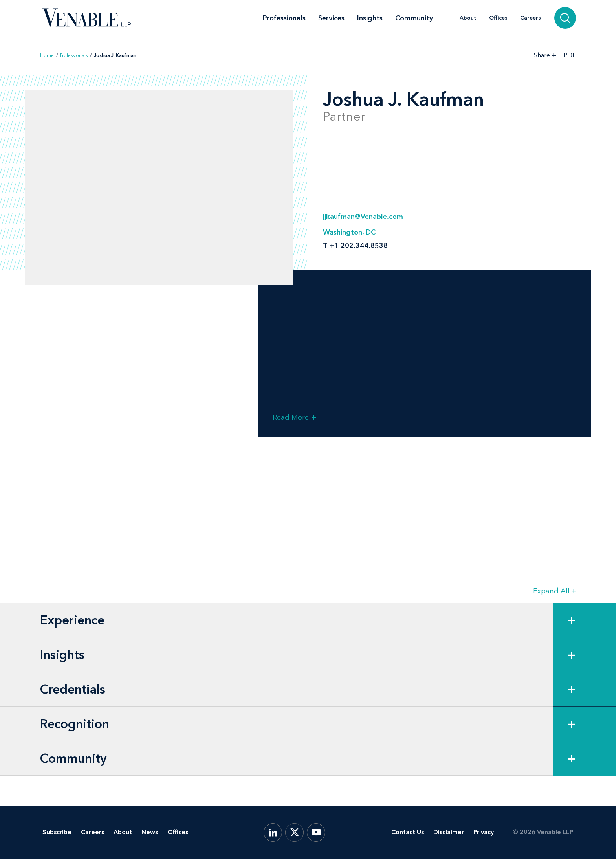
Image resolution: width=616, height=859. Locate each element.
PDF (570, 55)
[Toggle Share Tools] (545, 55)
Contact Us (408, 832)
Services (331, 18)
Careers (531, 18)
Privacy (484, 832)
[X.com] (294, 832)
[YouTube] (316, 832)
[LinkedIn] (273, 832)
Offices (498, 18)
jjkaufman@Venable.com (363, 217)
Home (47, 55)
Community (414, 18)
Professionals (284, 18)
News (150, 832)
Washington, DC (349, 232)
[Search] (565, 18)
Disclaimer (449, 832)
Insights (370, 18)
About (468, 18)
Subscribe (57, 832)
